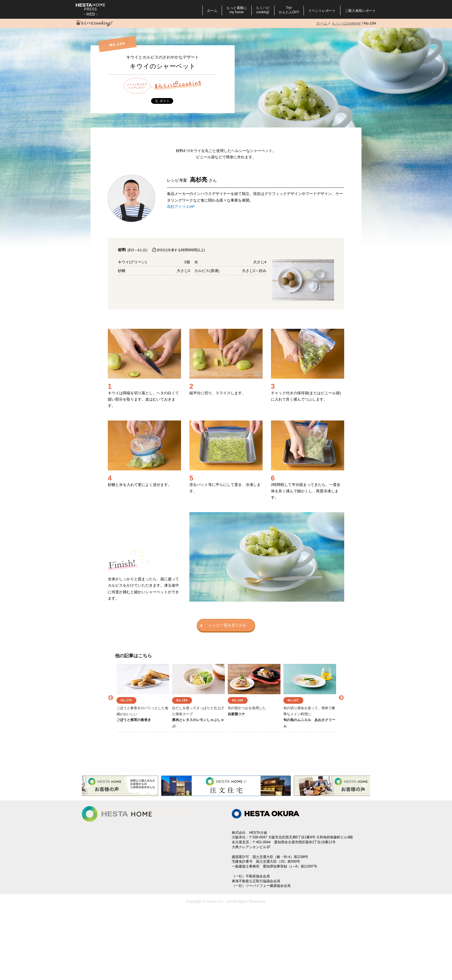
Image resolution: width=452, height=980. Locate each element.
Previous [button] (111, 698)
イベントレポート (322, 11)
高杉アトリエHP (181, 207)
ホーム (212, 11)
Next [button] (341, 698)
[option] (143, 698)
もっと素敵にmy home (237, 10)
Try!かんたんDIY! (289, 10)
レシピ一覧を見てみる (223, 625)
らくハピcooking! (263, 10)
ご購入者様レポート (360, 11)
